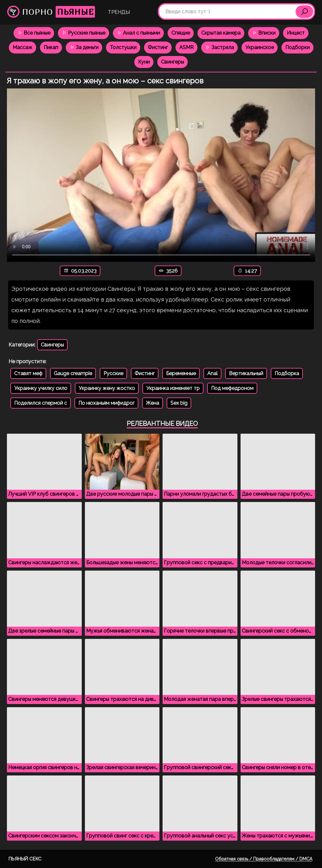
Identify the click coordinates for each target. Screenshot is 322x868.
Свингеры (172, 62)
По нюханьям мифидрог (106, 403)
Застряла (219, 47)
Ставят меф (28, 373)
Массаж (22, 47)
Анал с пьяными (138, 33)
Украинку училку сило (41, 388)
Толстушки (123, 47)
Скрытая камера (221, 33)
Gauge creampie (73, 373)
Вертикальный (246, 373)
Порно (51, 12)
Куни (144, 62)
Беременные (181, 373)
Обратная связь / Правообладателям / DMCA (264, 859)
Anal (212, 373)
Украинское (260, 47)
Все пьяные (34, 33)
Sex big (179, 403)
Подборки (297, 47)
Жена (153, 403)
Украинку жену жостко (107, 388)
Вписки (264, 33)
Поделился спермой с (41, 403)
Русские (113, 373)
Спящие (181, 33)
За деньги (84, 47)
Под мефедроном (232, 388)
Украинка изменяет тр (173, 388)
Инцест (296, 33)
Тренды (119, 12)
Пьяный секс (25, 859)
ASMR (186, 47)
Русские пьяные (83, 33)
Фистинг (158, 47)
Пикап (51, 47)
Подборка (287, 373)
